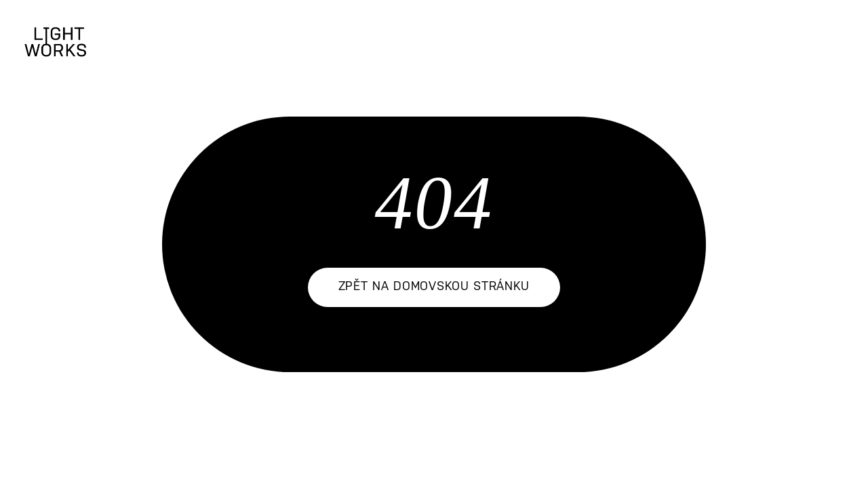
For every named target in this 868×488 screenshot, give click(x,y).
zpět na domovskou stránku (434, 286)
